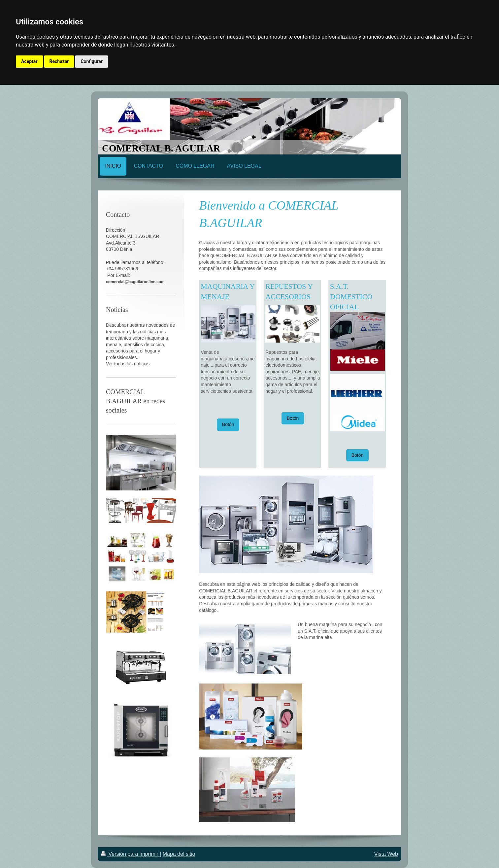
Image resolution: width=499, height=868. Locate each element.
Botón (228, 424)
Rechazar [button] (59, 61)
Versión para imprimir (130, 854)
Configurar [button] (92, 61)
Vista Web (386, 854)
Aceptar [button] (29, 61)
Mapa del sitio (179, 854)
